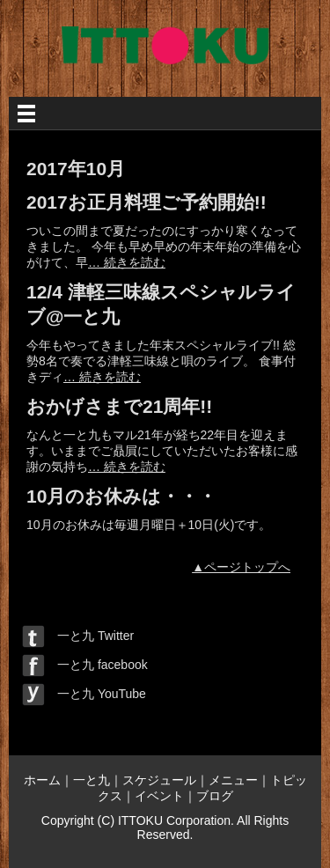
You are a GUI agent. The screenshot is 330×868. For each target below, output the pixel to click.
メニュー (233, 780)
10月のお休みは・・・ (121, 496)
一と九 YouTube (84, 694)
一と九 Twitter (78, 636)
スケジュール (159, 780)
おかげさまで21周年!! (119, 406)
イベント (159, 796)
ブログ (215, 796)
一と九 (92, 780)
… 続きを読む (127, 262)
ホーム (42, 780)
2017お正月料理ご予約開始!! (147, 202)
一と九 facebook (85, 665)
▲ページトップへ (241, 567)
